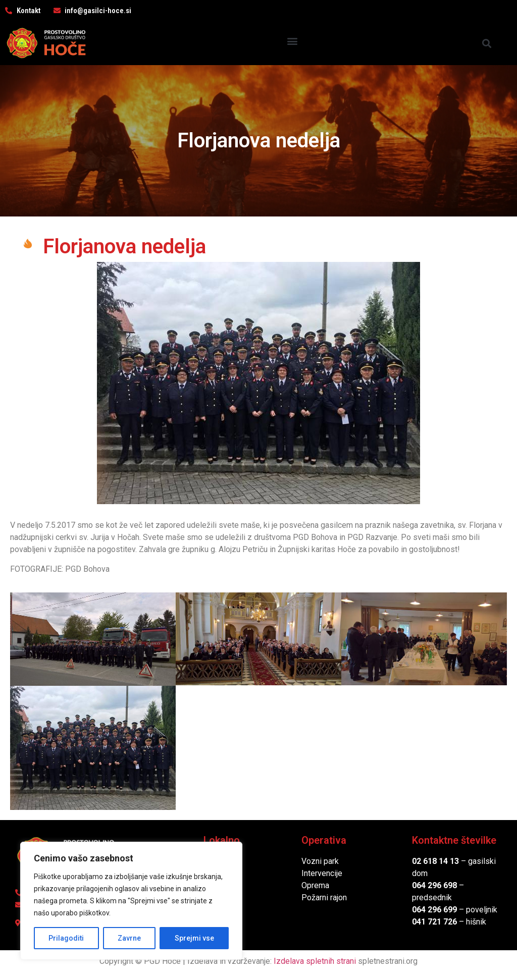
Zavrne (129, 938)
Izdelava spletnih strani (315, 961)
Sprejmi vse (194, 938)
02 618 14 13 (435, 861)
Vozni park (320, 861)
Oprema (315, 885)
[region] (131, 901)
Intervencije (322, 873)
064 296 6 (430, 885)
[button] (293, 41)
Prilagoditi (66, 938)
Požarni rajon (324, 897)
